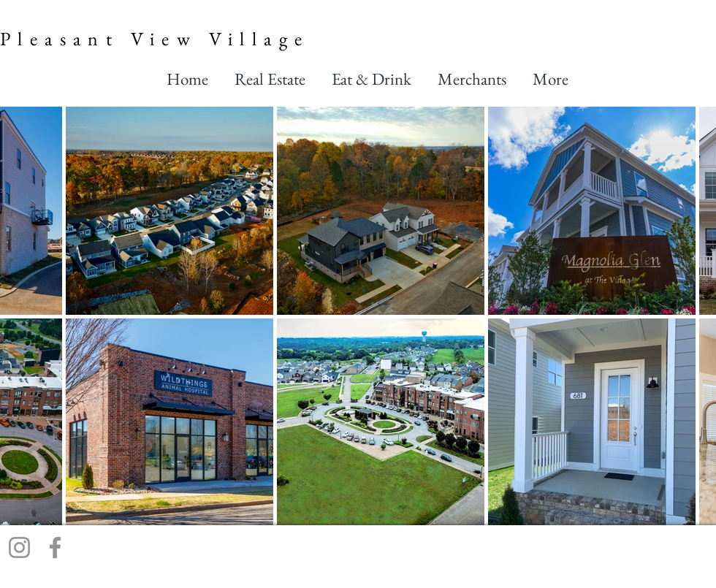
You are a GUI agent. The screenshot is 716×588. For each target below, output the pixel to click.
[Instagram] (19, 547)
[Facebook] (55, 547)
